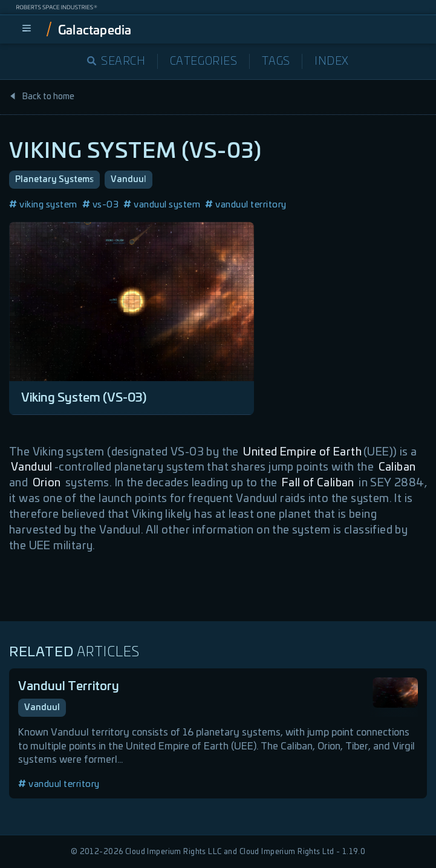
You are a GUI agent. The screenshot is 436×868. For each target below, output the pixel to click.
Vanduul (129, 180)
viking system (43, 205)
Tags (276, 62)
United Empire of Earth (302, 452)
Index (332, 62)
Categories (204, 62)
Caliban (397, 468)
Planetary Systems (54, 180)
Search (116, 62)
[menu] (27, 29)
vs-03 (101, 205)
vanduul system (162, 205)
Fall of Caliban (318, 483)
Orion (47, 483)
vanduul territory (246, 205)
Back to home (42, 97)
